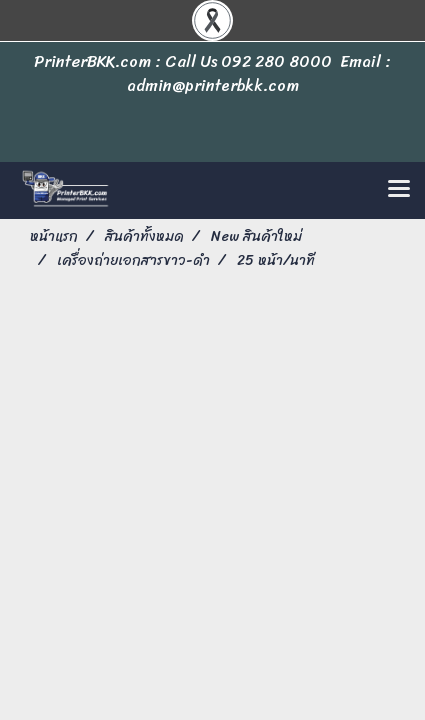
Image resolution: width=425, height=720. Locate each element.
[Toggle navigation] (399, 190)
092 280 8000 (276, 61)
